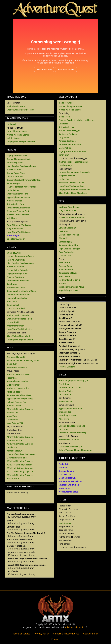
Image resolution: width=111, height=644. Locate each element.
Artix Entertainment (74, 627)
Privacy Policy (42, 634)
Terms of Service (21, 634)
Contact (55, 639)
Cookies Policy (91, 634)
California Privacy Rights (66, 634)
